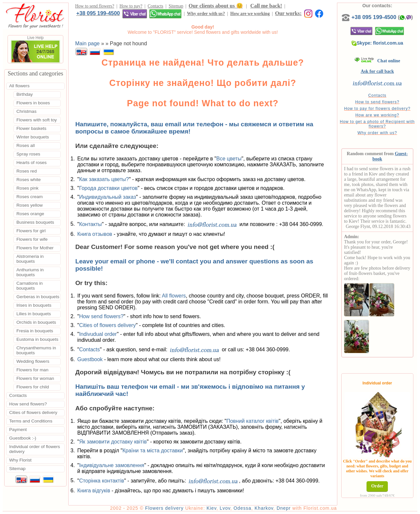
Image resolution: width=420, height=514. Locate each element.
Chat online (377, 61)
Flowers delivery (164, 508)
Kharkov (264, 508)
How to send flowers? (95, 6)
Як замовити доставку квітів (113, 442)
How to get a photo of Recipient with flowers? (377, 124)
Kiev (211, 508)
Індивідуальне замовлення (112, 465)
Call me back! (266, 6)
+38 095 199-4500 (98, 13)
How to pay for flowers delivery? (377, 109)
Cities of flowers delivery (107, 325)
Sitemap (176, 6)
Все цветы (229, 159)
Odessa (242, 508)
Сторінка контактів (102, 480)
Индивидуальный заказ (107, 197)
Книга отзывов (94, 234)
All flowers (174, 296)
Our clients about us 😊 (216, 6)
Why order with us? (206, 14)
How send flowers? (101, 316)
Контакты (90, 224)
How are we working (250, 14)
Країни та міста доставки (153, 451)
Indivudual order (98, 334)
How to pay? (131, 6)
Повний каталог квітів (252, 421)
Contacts (156, 6)
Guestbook (90, 359)
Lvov (225, 508)
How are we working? (377, 115)
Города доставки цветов (108, 188)
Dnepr (284, 508)
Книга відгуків (94, 491)
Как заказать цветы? (104, 179)
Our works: (288, 13)
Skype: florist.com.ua (377, 43)
